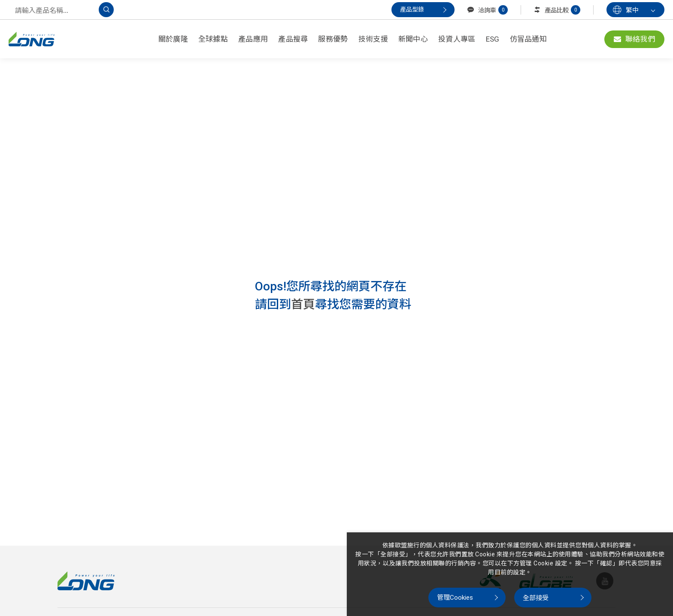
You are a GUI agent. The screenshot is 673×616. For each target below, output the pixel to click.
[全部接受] (553, 598)
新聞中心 (413, 39)
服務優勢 (333, 39)
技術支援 (373, 39)
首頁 (303, 304)
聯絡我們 (634, 39)
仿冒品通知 (529, 39)
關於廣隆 (173, 39)
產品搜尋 (293, 39)
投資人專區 (457, 39)
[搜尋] (106, 10)
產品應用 (253, 39)
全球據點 (213, 39)
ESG (493, 39)
